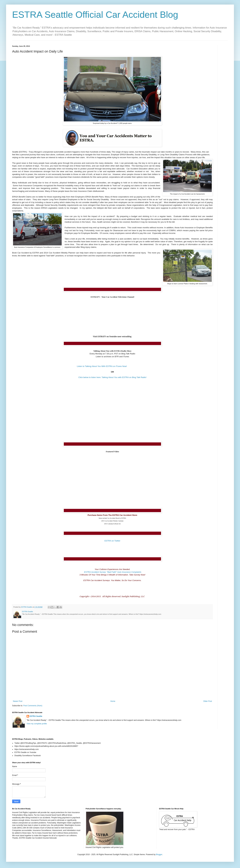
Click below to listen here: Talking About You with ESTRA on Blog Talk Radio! (112, 377)
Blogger (159, 854)
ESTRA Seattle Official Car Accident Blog (95, 15)
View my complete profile (37, 724)
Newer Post (18, 701)
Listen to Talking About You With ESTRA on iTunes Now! (102, 366)
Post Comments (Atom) (33, 706)
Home (113, 701)
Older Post (208, 701)
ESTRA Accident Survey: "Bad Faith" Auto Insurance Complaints (112, 572)
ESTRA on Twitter (112, 541)
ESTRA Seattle (36, 716)
